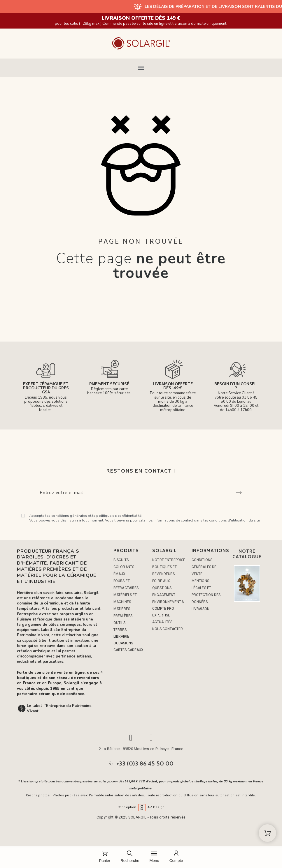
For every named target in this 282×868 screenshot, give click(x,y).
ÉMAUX (120, 574)
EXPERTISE (161, 615)
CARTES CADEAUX (128, 650)
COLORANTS (124, 567)
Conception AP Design (141, 807)
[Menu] (154, 857)
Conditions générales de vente (204, 567)
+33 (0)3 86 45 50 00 (145, 763)
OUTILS (119, 623)
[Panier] (105, 857)
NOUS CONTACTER (168, 629)
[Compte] (176, 857)
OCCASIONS (123, 643)
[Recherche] (130, 857)
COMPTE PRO (163, 609)
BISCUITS (121, 560)
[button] (141, 68)
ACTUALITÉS (162, 622)
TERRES (120, 630)
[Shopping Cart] (267, 833)
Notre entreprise (169, 560)
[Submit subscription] (239, 493)
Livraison (200, 609)
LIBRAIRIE (121, 637)
